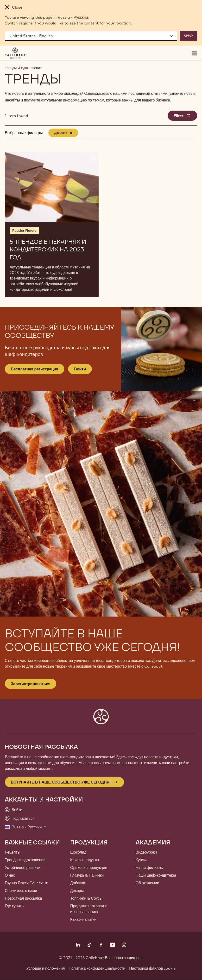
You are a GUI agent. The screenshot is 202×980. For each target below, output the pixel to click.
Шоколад (78, 852)
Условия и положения (46, 968)
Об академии (147, 883)
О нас (10, 875)
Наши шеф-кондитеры (156, 875)
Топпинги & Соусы (86, 898)
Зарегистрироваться (31, 684)
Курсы (141, 860)
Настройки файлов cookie (152, 968)
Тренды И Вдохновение (23, 68)
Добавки (78, 883)
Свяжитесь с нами (21, 891)
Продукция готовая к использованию (88, 909)
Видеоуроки (146, 852)
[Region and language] (91, 36)
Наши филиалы (150, 867)
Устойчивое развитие (24, 867)
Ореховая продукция (89, 867)
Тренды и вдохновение (25, 860)
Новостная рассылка (23, 898)
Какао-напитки (83, 919)
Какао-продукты (85, 860)
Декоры (77, 891)
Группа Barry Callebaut (26, 883)
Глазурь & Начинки (87, 875)
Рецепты (13, 852)
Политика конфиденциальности (97, 968)
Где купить (14, 906)
